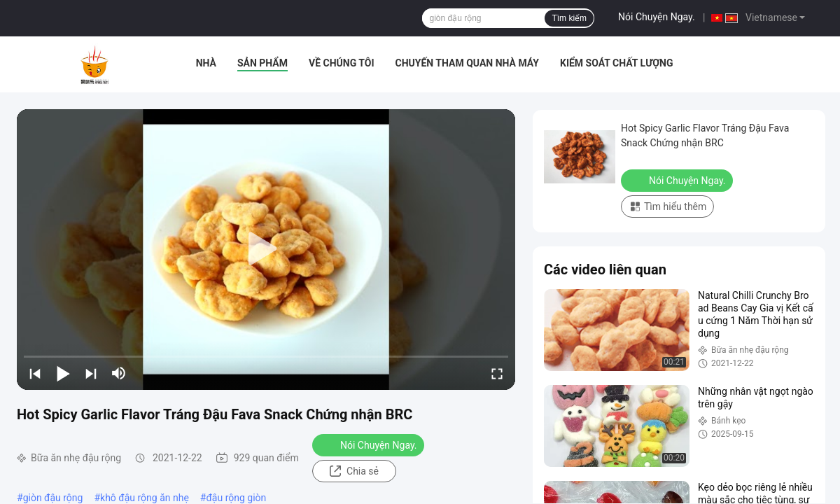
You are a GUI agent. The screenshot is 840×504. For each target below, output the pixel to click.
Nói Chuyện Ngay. (657, 17)
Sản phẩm (262, 63)
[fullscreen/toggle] (497, 373)
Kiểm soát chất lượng (616, 63)
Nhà (206, 63)
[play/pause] (63, 373)
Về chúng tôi (342, 63)
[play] (266, 249)
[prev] (35, 373)
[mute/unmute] (119, 373)
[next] (91, 373)
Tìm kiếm (569, 18)
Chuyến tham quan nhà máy (467, 63)
